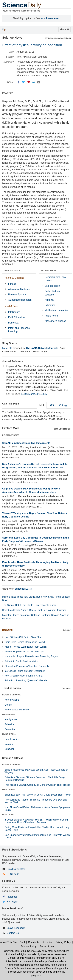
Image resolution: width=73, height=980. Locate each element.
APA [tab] (52, 405)
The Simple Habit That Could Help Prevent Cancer (29, 605)
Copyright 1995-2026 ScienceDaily (22, 951)
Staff (22, 942)
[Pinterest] (29, 82)
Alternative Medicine (19, 289)
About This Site (8, 942)
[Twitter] (23, 82)
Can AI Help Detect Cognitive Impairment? (26, 443)
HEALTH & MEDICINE (11, 695)
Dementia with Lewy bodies (55, 279)
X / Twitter (12, 902)
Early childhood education (53, 293)
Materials (7, 348)
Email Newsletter (16, 869)
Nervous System (17, 294)
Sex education (52, 286)
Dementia (13, 323)
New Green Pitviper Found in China (23, 676)
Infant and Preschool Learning (19, 330)
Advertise (47, 942)
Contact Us (13, 933)
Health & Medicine (14, 278)
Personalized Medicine (17, 710)
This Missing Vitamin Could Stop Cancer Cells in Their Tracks (37, 785)
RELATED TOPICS (12, 271)
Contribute (34, 942)
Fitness (12, 284)
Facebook (12, 897)
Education (50, 305)
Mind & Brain (11, 306)
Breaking (7, 630)
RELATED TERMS (49, 271)
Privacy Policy (63, 942)
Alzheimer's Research (20, 300)
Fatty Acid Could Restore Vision (21, 661)
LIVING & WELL (9, 734)
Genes (8, 705)
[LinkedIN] (34, 82)
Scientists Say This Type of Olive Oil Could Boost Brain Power (38, 795)
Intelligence (14, 312)
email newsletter (50, 18)
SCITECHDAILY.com (23, 589)
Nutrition (49, 300)
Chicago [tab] (64, 405)
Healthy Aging (12, 700)
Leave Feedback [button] (16, 928)
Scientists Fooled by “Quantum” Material (26, 681)
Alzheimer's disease (55, 321)
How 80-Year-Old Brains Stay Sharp (24, 637)
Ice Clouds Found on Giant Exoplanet (25, 671)
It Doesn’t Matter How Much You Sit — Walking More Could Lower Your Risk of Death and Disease (36, 821)
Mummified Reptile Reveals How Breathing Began (31, 656)
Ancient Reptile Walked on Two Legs (24, 652)
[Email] (39, 82)
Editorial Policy (29, 946)
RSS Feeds (13, 874)
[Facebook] (18, 82)
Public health (52, 316)
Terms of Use (47, 946)
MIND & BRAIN (9, 715)
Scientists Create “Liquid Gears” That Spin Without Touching (34, 610)
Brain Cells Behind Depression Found (25, 642)
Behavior (9, 724)
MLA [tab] (42, 405)
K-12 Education (16, 317)
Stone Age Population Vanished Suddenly (27, 666)
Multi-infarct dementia (56, 310)
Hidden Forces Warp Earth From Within (26, 647)
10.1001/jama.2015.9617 (34, 394)
